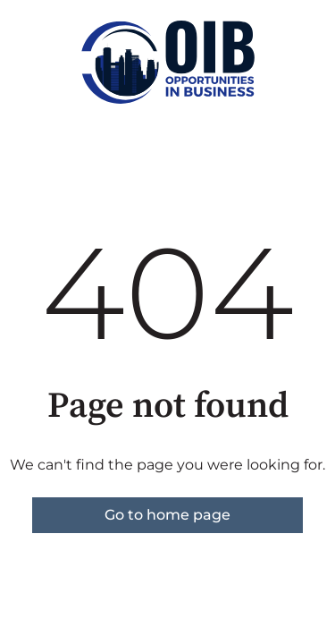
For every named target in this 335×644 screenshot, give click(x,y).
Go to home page (167, 515)
